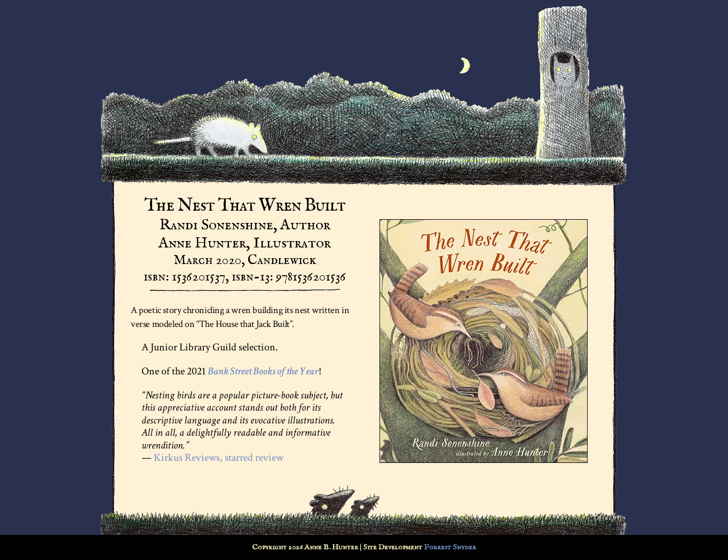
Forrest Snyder (450, 547)
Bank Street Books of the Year (263, 371)
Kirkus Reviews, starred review (219, 458)
